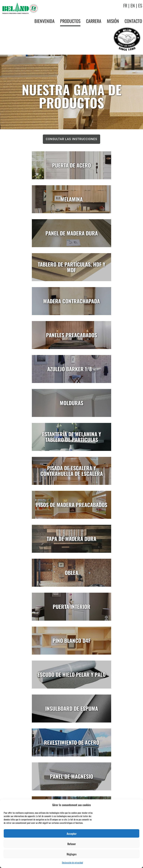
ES (140, 5)
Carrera (94, 21)
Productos (70, 21)
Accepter (72, 833)
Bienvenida (45, 21)
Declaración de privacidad (72, 862)
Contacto (133, 21)
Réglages (72, 854)
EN (133, 5)
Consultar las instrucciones (71, 139)
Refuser (72, 844)
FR (125, 5)
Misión (113, 21)
